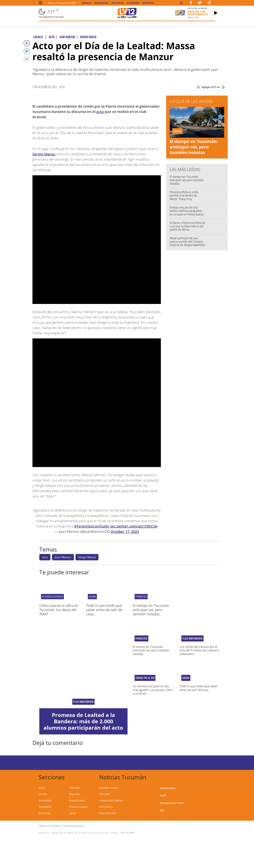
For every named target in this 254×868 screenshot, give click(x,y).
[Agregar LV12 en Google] (211, 87)
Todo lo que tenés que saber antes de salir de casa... (104, 610)
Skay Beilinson (108, 813)
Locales (86, 3)
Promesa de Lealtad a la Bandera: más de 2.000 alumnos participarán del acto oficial (83, 724)
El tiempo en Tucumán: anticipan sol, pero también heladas (194, 147)
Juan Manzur (63, 557)
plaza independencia (83, 702)
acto (100, 112)
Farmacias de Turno (172, 803)
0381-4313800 (127, 833)
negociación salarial (111, 800)
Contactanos (168, 788)
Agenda (92, 596)
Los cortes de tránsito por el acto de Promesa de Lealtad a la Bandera (199, 650)
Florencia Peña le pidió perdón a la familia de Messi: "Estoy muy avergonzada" (184, 197)
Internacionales (78, 807)
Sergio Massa (44, 154)
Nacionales (101, 3)
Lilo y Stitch (106, 807)
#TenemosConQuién (92, 526)
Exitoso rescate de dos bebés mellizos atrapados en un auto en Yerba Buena (187, 211)
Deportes (148, 3)
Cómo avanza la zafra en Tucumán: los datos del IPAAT (59, 610)
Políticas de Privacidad (73, 826)
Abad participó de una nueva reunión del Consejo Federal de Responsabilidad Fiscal (187, 243)
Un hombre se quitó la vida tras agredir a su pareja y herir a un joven (153, 690)
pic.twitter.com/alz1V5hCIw (134, 526)
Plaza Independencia (192, 638)
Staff (163, 795)
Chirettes (105, 794)
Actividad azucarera (52, 596)
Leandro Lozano (109, 788)
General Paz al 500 (145, 678)
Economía (133, 3)
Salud (72, 813)
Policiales (118, 3)
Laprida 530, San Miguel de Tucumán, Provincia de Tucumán (80, 833)
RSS (162, 810)
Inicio (42, 788)
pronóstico (141, 596)
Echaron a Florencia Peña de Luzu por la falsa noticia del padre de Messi (187, 226)
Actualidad (45, 800)
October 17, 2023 (125, 531)
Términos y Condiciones (50, 826)
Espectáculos (77, 800)
